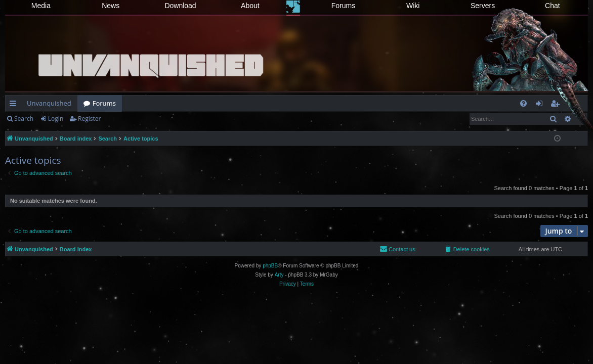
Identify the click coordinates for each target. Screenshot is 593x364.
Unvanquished (49, 103)
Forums (343, 6)
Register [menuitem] (557, 105)
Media (41, 6)
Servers (483, 6)
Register (89, 119)
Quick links (15, 105)
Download (180, 6)
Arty (279, 275)
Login (56, 119)
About (250, 6)
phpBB (270, 266)
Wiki (413, 6)
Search (24, 119)
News (111, 6)
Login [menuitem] (541, 105)
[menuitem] (523, 103)
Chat (553, 6)
